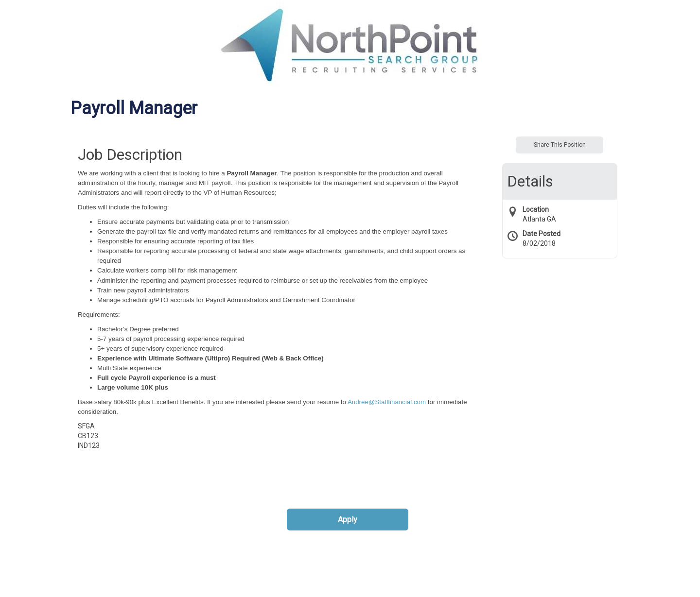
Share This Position (560, 145)
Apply (348, 520)
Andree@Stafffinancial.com (387, 402)
